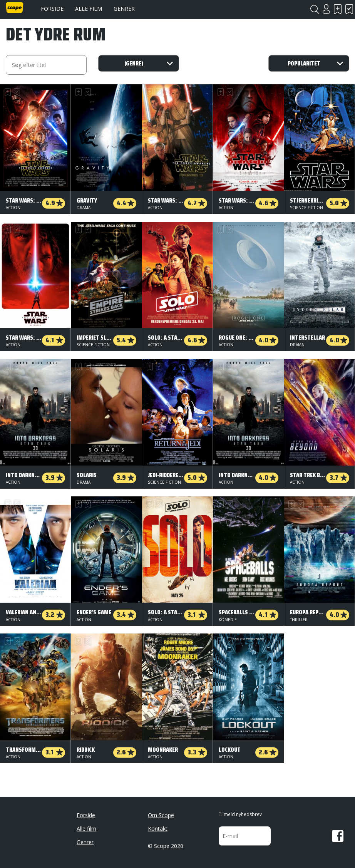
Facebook (338, 836)
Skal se (338, 9)
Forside (52, 9)
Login (326, 9)
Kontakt (158, 829)
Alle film (89, 9)
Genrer (124, 9)
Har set (349, 9)
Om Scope (161, 815)
